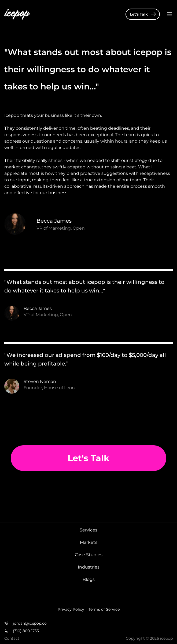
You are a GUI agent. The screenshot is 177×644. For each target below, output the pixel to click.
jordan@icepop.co (30, 623)
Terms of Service (104, 609)
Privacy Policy (71, 609)
